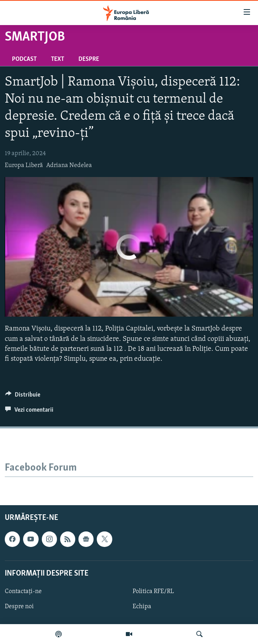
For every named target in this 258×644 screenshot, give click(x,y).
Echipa (142, 607)
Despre (89, 59)
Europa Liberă (24, 165)
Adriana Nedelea (69, 165)
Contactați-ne (23, 591)
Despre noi (19, 607)
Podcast (24, 59)
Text (58, 59)
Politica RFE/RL (153, 591)
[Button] (23, 397)
